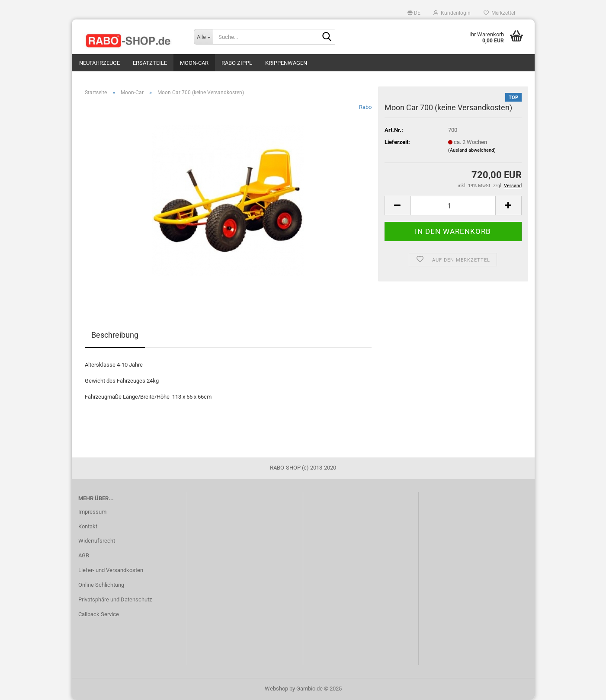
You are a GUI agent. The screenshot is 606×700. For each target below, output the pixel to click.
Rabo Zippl (237, 63)
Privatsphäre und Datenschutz (115, 599)
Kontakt (88, 526)
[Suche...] (203, 37)
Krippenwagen (286, 63)
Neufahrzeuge (99, 63)
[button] (414, 13)
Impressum (92, 512)
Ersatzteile (150, 63)
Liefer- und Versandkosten (111, 570)
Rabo (365, 107)
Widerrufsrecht (97, 541)
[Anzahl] (453, 206)
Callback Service (99, 614)
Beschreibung (115, 335)
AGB (84, 555)
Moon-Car (194, 63)
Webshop (276, 689)
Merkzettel (499, 13)
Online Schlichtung (101, 585)
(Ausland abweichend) (472, 150)
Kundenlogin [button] (452, 13)
